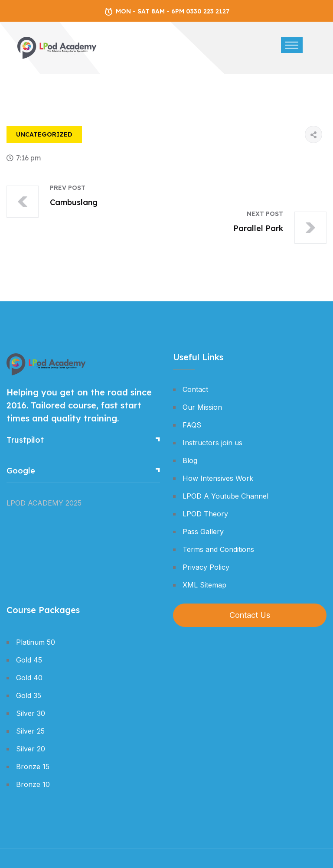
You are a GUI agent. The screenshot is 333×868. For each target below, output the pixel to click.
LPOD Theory (205, 514)
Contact (195, 389)
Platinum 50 (36, 642)
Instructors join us (212, 443)
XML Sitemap (204, 585)
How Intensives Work (218, 478)
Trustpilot (25, 440)
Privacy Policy (206, 567)
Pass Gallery (203, 532)
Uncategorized (44, 134)
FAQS (192, 425)
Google (21, 471)
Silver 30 (31, 713)
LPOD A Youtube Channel (225, 496)
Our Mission (202, 407)
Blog (190, 460)
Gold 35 (29, 695)
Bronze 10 (33, 784)
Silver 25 (30, 731)
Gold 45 (29, 660)
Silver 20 (31, 749)
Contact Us (250, 615)
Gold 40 (29, 678)
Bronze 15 (33, 767)
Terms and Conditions (218, 549)
